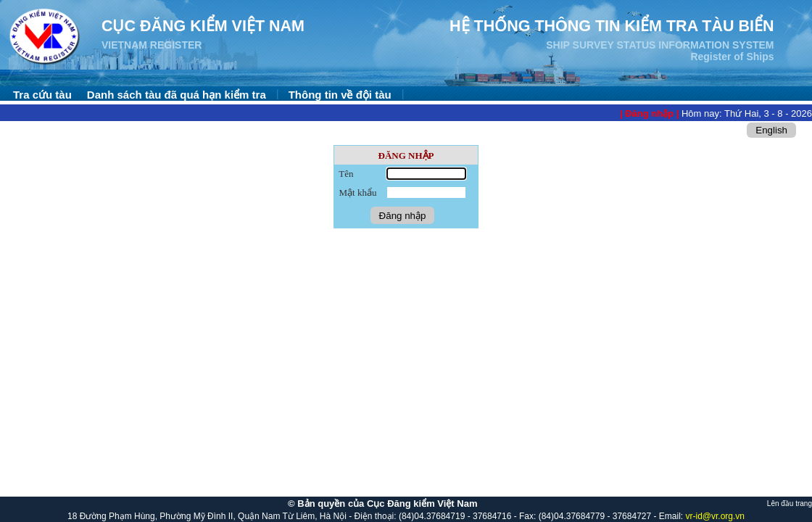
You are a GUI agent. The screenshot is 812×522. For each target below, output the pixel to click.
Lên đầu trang (790, 504)
